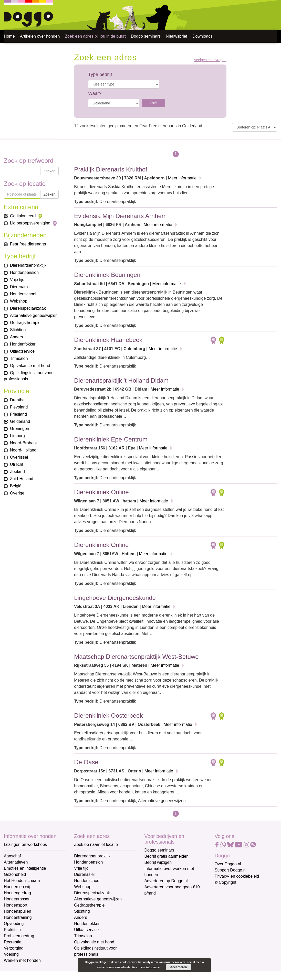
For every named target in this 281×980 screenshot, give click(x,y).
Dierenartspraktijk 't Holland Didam (121, 380)
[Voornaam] (181, 930)
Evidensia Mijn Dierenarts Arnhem (120, 216)
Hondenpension (88, 862)
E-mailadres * (157, 905)
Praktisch (12, 930)
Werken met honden (22, 960)
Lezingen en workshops (25, 844)
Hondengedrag (17, 893)
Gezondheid (15, 874)
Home (9, 36)
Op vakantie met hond (94, 942)
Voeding (11, 954)
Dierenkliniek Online (101, 492)
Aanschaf (12, 856)
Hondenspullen (18, 911)
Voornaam (154, 922)
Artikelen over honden (40, 36)
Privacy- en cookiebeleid (237, 876)
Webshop (83, 887)
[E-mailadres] (181, 913)
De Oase (86, 762)
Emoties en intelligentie (25, 868)
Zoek (154, 103)
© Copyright (226, 882)
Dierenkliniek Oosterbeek (108, 715)
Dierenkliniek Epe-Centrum (111, 439)
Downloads (202, 36)
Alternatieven (16, 862)
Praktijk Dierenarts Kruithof (111, 169)
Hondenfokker (87, 924)
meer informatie (149, 967)
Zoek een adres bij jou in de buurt (95, 36)
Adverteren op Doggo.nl (166, 881)
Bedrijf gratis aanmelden (167, 856)
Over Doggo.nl (228, 864)
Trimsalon (83, 936)
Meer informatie (182, 178)
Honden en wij (17, 887)
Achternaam (156, 939)
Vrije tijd (81, 868)
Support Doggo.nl (231, 870)
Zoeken (50, 171)
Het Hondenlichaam (22, 881)
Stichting (82, 911)
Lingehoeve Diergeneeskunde (115, 598)
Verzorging (14, 948)
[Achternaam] (181, 947)
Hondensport (16, 905)
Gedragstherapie (89, 905)
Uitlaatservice (86, 930)
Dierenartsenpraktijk (92, 856)
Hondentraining (18, 917)
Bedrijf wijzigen (158, 862)
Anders (81, 917)
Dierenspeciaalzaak (92, 893)
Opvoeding (14, 924)
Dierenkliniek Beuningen (107, 275)
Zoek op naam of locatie (96, 844)
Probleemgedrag (19, 936)
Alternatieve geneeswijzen (98, 899)
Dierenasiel (84, 874)
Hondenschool (87, 881)
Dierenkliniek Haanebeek (108, 340)
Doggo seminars (146, 36)
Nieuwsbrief (176, 36)
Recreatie (13, 942)
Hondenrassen (17, 899)
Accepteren (178, 967)
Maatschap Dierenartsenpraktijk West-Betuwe (136, 657)
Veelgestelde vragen (210, 60)
